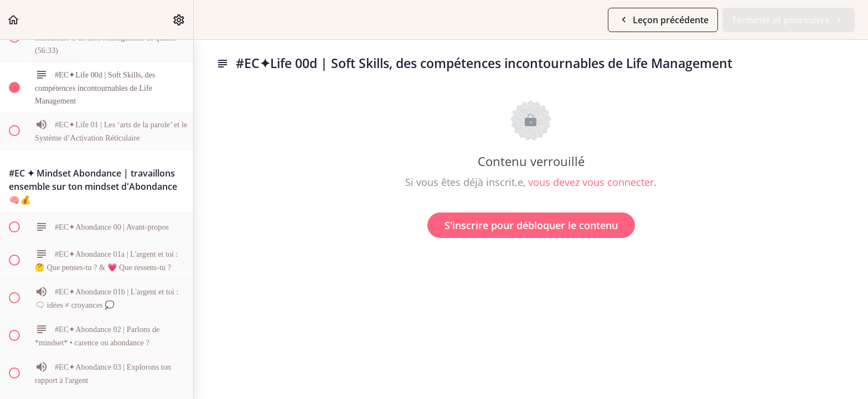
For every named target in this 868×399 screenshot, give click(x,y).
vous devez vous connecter (591, 182)
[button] (14, 20)
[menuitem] (179, 20)
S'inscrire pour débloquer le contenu (531, 225)
